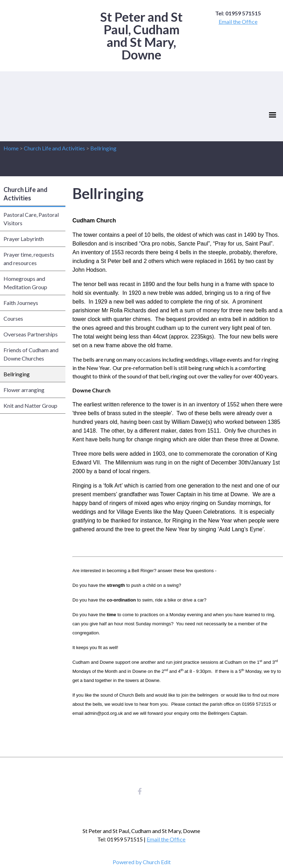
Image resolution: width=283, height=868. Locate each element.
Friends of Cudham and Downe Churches (31, 354)
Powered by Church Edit (142, 862)
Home (11, 148)
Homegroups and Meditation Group (25, 283)
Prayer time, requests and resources (29, 259)
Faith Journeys (21, 303)
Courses (13, 318)
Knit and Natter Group (30, 405)
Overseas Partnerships (31, 334)
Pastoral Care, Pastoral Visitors (31, 219)
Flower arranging (24, 390)
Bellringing (103, 148)
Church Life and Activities (54, 148)
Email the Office (238, 22)
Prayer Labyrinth (24, 239)
